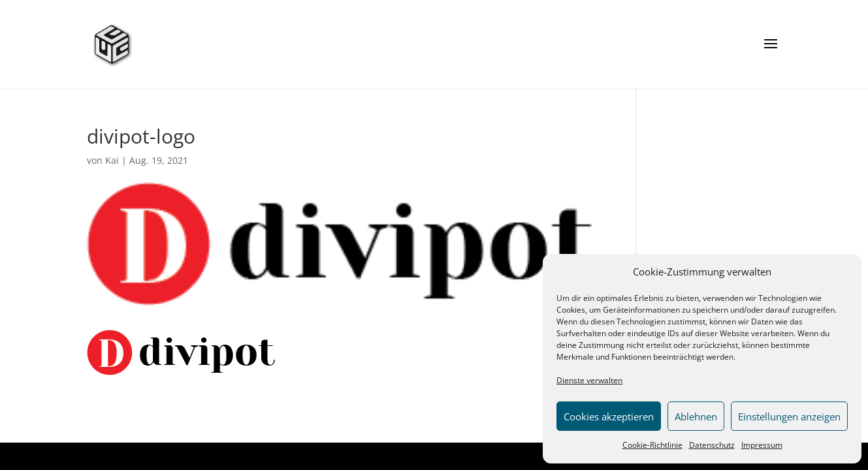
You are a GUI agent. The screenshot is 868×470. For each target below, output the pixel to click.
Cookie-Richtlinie (652, 445)
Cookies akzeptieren (609, 416)
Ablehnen (696, 416)
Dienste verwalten (589, 380)
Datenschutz (712, 445)
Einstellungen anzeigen (789, 416)
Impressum (762, 445)
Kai (112, 160)
